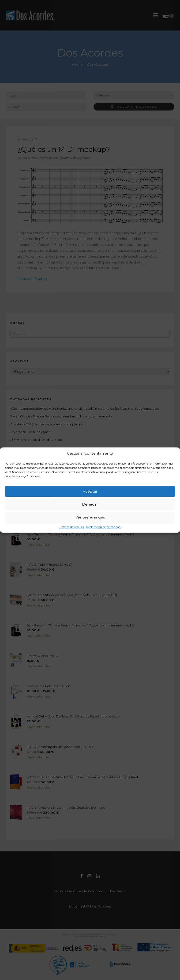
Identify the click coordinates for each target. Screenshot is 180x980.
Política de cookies (72, 527)
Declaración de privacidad (103, 527)
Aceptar (90, 491)
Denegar (90, 504)
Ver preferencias (90, 517)
